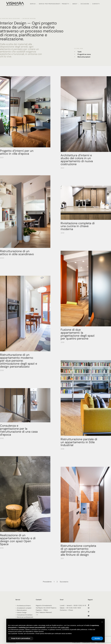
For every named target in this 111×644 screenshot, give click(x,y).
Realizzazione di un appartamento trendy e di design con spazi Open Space (18, 540)
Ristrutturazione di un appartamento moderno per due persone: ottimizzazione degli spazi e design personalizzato (19, 361)
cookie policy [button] (65, 627)
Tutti (79, 52)
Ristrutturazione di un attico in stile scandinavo (17, 253)
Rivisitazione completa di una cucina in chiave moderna (78, 226)
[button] (102, 622)
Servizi (33, 4)
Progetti (66, 4)
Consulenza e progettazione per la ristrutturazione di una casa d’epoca (19, 430)
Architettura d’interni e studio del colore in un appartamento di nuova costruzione (77, 160)
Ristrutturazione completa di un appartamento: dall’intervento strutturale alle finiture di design (78, 550)
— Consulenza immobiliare (24, 615)
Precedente (47, 582)
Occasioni (85, 4)
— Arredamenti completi (23, 608)
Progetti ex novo (84, 54)
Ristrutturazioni (84, 57)
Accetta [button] (97, 638)
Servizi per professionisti (50, 4)
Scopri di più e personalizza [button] (21, 638)
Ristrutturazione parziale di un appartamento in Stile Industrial (79, 442)
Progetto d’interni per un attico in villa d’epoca (17, 152)
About (75, 4)
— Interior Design (21, 612)
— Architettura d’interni (23, 606)
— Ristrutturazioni (21, 610)
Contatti (96, 4)
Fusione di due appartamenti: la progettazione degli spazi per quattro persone (78, 334)
